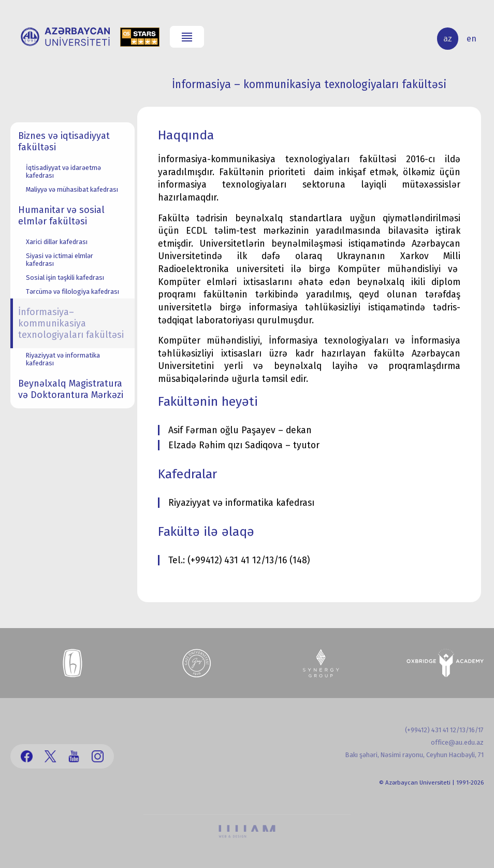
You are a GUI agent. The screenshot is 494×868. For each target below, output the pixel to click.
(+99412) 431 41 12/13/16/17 (444, 730)
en (471, 39)
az (448, 39)
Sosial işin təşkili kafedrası (65, 278)
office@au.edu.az (457, 742)
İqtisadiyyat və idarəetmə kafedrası (63, 172)
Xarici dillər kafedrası (57, 242)
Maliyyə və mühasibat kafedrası (72, 189)
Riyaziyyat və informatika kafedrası (63, 359)
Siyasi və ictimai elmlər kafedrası (60, 260)
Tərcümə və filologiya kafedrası (72, 291)
